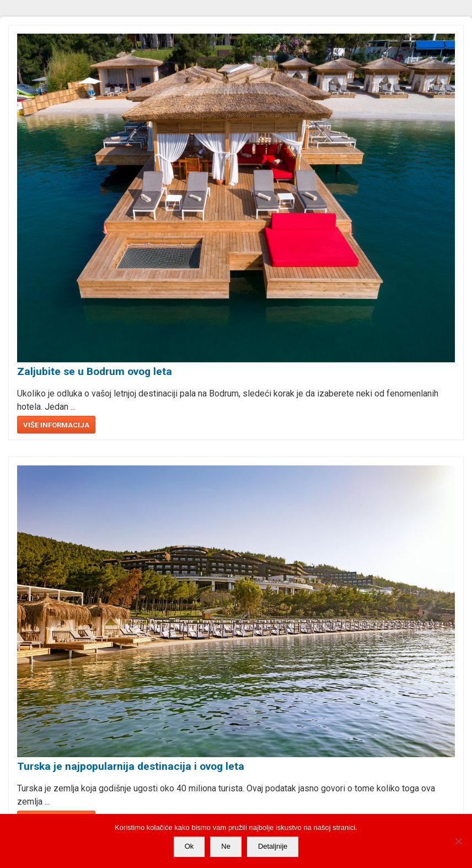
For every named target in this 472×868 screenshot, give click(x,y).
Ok (189, 846)
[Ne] (458, 841)
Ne (226, 846)
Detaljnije (273, 846)
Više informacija (56, 425)
